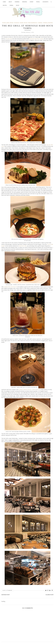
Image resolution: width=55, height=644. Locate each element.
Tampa (40, 23)
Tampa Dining (48, 23)
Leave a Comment (7, 590)
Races (18, 5)
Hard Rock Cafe (23, 246)
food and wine (8, 23)
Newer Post (6, 595)
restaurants (33, 23)
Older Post (50, 595)
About (10, 2)
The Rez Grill (9, 39)
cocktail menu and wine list (10, 287)
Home (4, 2)
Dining (11, 5)
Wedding (25, 2)
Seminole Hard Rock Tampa (36, 39)
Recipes (5, 5)
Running (17, 2)
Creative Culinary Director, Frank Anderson (29, 390)
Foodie (17, 23)
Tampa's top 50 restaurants (22, 42)
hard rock (24, 23)
